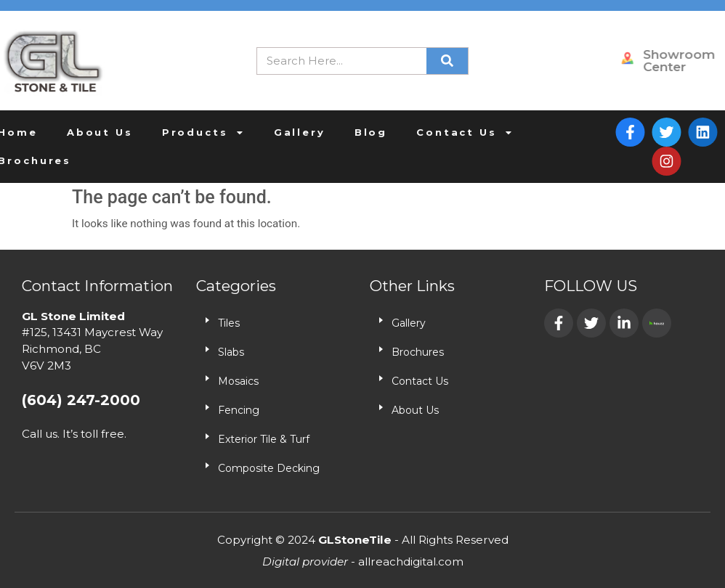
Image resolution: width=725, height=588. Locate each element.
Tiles (229, 323)
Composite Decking (269, 468)
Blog (330, 132)
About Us (59, 132)
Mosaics (238, 381)
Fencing (239, 410)
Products (163, 132)
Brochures (418, 352)
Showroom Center (687, 61)
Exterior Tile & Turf (264, 439)
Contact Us (424, 132)
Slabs (231, 352)
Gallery (259, 132)
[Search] (447, 61)
